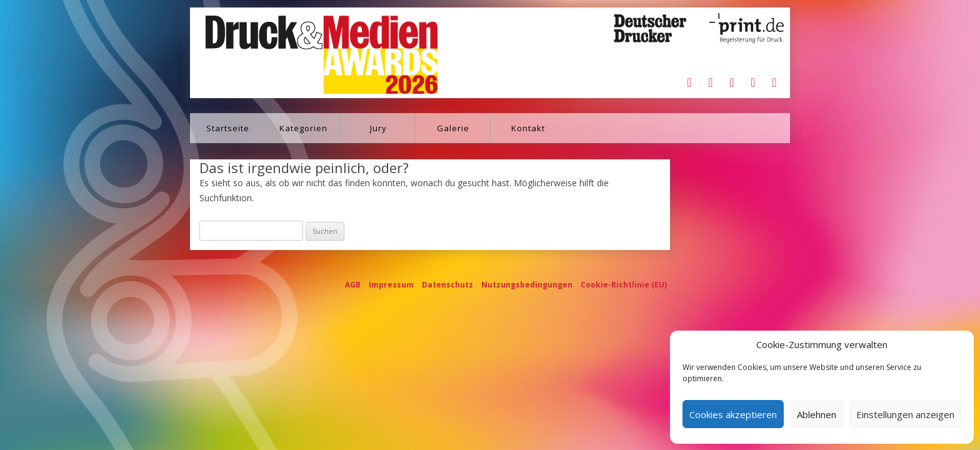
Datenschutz (447, 285)
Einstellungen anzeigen (905, 414)
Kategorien (303, 128)
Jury (378, 128)
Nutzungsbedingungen (527, 285)
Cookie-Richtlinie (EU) (624, 285)
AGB (353, 285)
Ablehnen (817, 414)
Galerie (453, 128)
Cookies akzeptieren (733, 414)
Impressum (391, 285)
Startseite (228, 128)
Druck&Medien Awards (310, 53)
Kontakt (528, 128)
